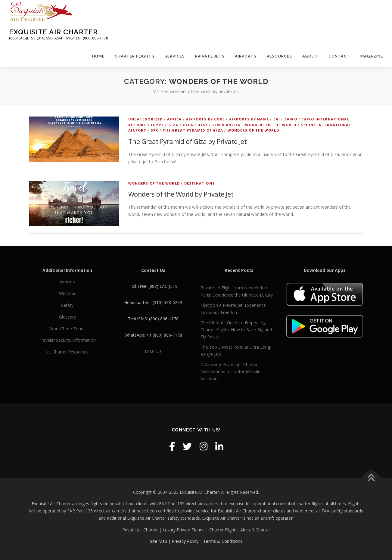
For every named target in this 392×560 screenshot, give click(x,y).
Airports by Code (205, 119)
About (310, 56)
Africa (174, 119)
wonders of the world (253, 130)
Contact (339, 56)
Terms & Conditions (223, 541)
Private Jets (210, 56)
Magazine (372, 56)
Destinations (199, 183)
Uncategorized (146, 119)
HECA (188, 125)
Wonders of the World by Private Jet (181, 194)
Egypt (157, 125)
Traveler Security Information (67, 340)
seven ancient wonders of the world (254, 125)
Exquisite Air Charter (53, 32)
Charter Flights (135, 56)
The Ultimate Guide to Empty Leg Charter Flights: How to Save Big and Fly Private (236, 330)
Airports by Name (249, 119)
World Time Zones (67, 329)
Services (175, 56)
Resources (279, 56)
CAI (277, 119)
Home (98, 56)
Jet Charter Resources (67, 352)
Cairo (291, 119)
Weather (67, 293)
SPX (155, 130)
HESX (203, 125)
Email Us (153, 351)
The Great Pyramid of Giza (193, 130)
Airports (246, 56)
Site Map (159, 541)
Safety (67, 305)
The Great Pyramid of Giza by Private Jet (187, 141)
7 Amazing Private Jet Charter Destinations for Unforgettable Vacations (230, 372)
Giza (173, 125)
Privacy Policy (185, 541)
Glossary (67, 317)
